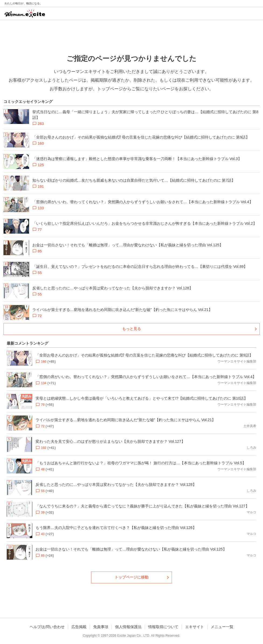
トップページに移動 (131, 577)
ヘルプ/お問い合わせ (47, 627)
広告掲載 (79, 627)
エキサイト (195, 627)
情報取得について (163, 627)
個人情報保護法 (128, 627)
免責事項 (101, 627)
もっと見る (131, 329)
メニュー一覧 (222, 627)
